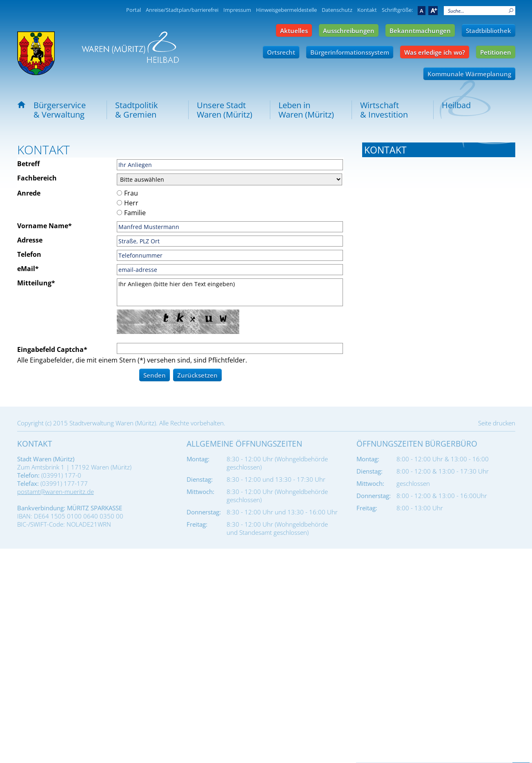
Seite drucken (497, 637)
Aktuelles (294, 31)
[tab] (439, 150)
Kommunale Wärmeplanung (469, 74)
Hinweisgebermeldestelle (286, 10)
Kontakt (367, 10)
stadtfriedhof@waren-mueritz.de (429, 561)
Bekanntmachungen (420, 31)
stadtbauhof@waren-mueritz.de (427, 479)
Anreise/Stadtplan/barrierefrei (182, 10)
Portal (134, 10)
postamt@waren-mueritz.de (56, 706)
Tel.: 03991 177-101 (391, 205)
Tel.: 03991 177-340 (391, 376)
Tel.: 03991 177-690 (391, 539)
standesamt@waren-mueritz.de (427, 398)
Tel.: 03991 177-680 (391, 458)
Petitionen (496, 52)
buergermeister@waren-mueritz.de (433, 226)
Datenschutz (337, 10)
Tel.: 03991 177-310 (391, 295)
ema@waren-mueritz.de (416, 316)
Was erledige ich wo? (435, 52)
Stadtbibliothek (489, 31)
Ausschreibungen (349, 31)
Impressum (237, 10)
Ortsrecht (281, 52)
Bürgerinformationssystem (350, 52)
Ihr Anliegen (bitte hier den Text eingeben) (230, 292)
